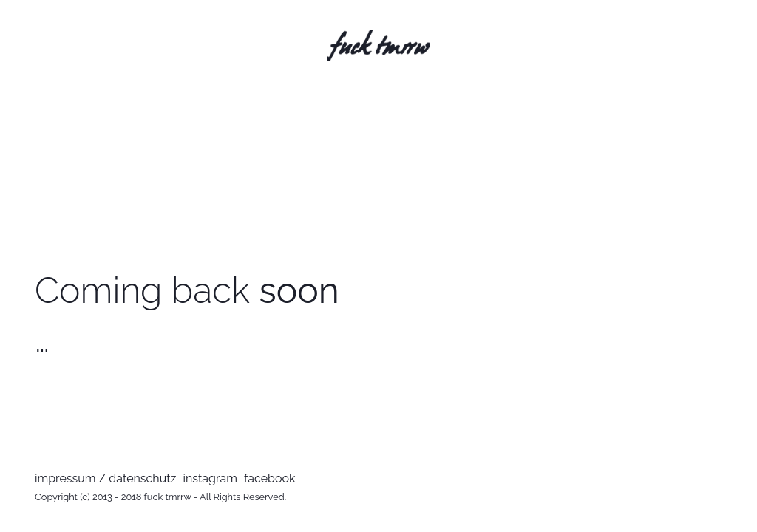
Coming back (187, 290)
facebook (269, 478)
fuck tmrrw (168, 497)
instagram (210, 478)
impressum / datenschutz (105, 478)
